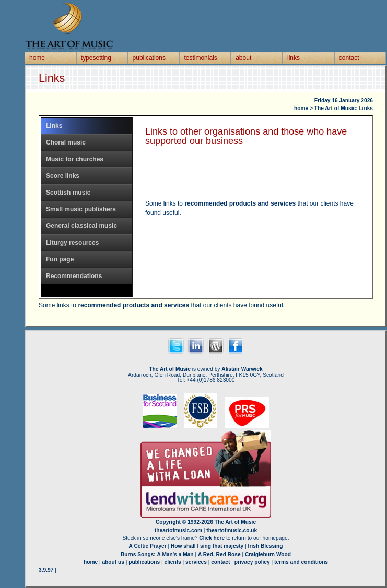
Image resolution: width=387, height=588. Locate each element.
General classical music (81, 226)
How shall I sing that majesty (207, 546)
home (37, 58)
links (294, 58)
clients (173, 562)
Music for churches (75, 159)
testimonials (200, 58)
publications (149, 58)
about (243, 58)
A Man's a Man (175, 554)
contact (349, 58)
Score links (63, 176)
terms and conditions (301, 562)
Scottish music (68, 193)
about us (113, 562)
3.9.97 (46, 570)
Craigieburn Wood (268, 554)
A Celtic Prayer (148, 546)
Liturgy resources (72, 243)
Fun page (60, 259)
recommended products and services (240, 203)
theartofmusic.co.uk (232, 530)
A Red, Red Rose (219, 554)
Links (54, 126)
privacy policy (252, 562)
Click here (212, 538)
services (196, 562)
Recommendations (74, 276)
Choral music (66, 142)
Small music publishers (81, 209)
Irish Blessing (266, 546)
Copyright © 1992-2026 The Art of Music (206, 522)
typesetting (96, 58)
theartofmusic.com (178, 530)
